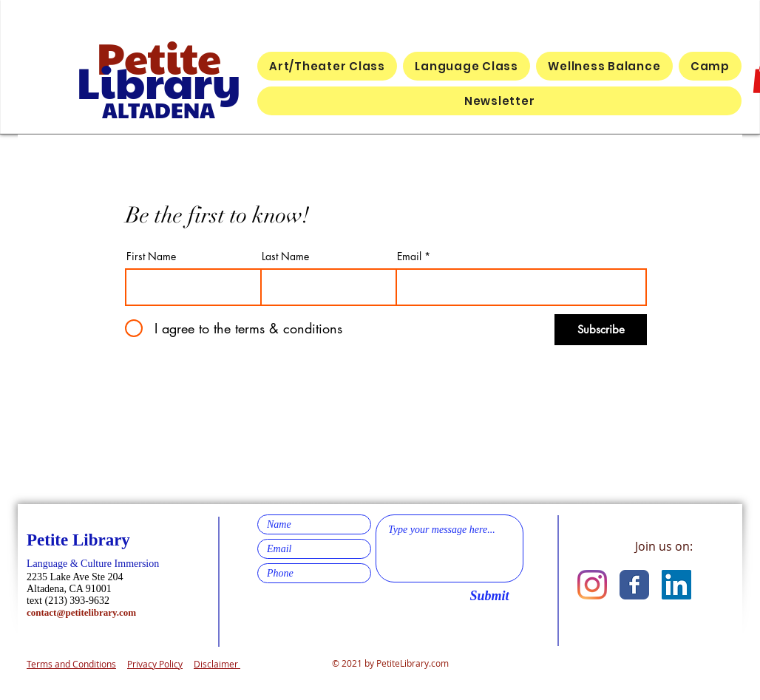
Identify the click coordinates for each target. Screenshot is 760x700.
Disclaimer (217, 664)
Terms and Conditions (71, 664)
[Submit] (489, 597)
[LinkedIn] (676, 585)
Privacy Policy (155, 664)
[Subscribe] (601, 330)
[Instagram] (592, 585)
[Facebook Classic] (634, 585)
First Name (151, 256)
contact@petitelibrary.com (81, 612)
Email (409, 256)
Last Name (285, 256)
